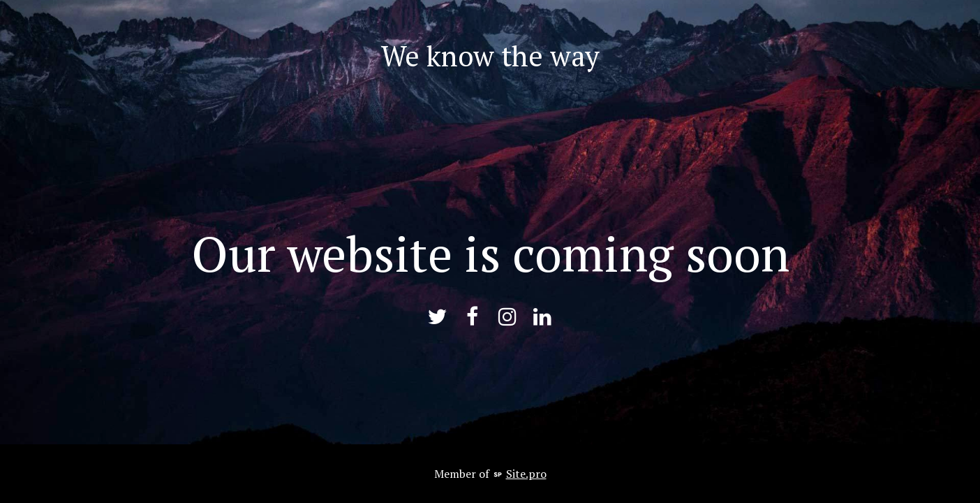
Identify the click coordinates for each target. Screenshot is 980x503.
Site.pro (526, 474)
